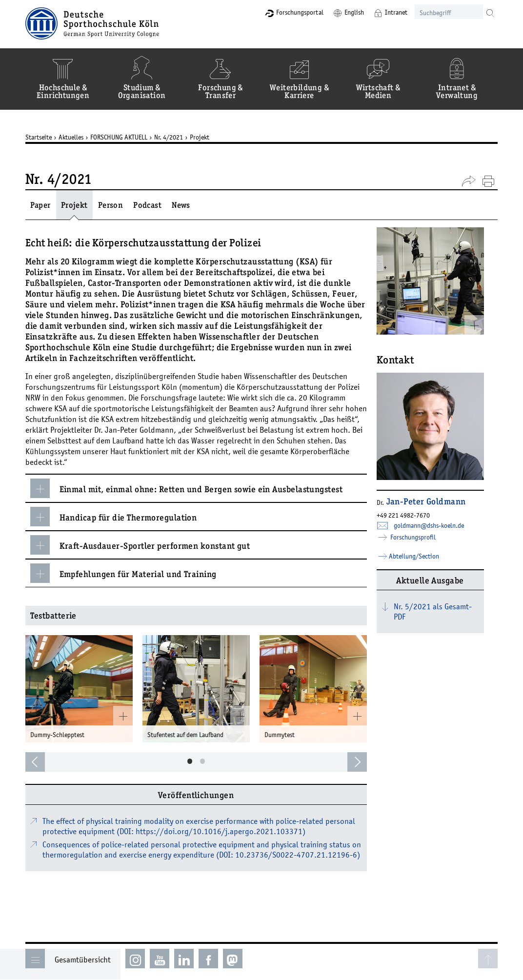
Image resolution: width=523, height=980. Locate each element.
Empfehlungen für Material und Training (130, 573)
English (346, 12)
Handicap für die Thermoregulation (121, 517)
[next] (364, 762)
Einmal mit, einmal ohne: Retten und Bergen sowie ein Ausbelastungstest (193, 488)
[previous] (42, 762)
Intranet (388, 12)
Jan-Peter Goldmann (433, 502)
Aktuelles (78, 137)
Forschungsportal (292, 12)
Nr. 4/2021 (175, 137)
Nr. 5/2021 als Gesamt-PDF (440, 611)
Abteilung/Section (421, 556)
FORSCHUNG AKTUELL (126, 137)
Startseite (45, 137)
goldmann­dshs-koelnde (436, 525)
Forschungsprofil (419, 537)
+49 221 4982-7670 (410, 515)
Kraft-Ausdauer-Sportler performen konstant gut (147, 545)
